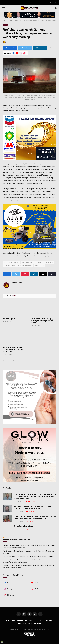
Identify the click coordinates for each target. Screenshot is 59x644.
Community (29, 621)
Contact (38, 624)
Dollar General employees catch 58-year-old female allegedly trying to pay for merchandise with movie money (35, 517)
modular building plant (25, 266)
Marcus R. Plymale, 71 (10, 319)
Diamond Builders (28, 262)
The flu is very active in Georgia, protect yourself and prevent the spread (42, 321)
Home (7, 621)
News (5, 25)
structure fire (39, 266)
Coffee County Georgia (11, 262)
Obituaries (48, 621)
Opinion (39, 621)
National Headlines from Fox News (16, 539)
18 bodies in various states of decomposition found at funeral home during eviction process (33, 507)
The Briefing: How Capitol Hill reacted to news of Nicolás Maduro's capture (28, 557)
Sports (20, 621)
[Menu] (3, 8)
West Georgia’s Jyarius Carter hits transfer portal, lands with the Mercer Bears (14, 349)
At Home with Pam (25, 624)
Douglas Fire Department (44, 262)
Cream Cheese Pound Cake (23, 526)
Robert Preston (14, 42)
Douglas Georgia (9, 266)
